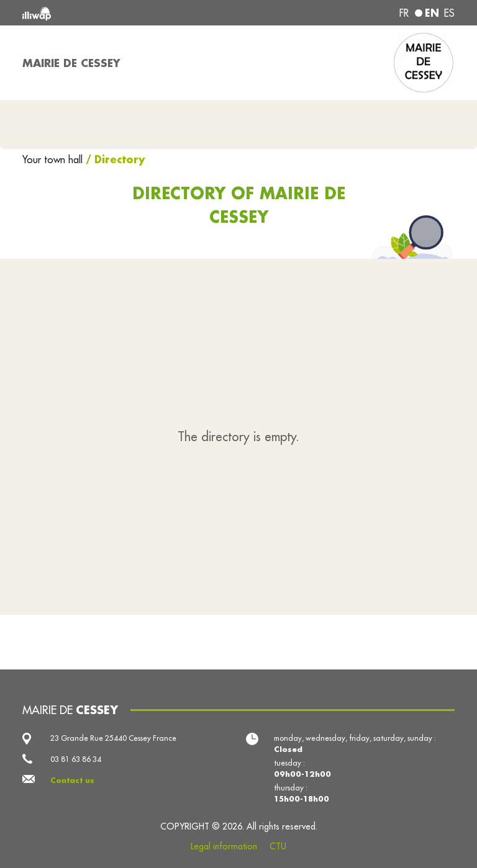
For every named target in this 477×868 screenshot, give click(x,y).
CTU (278, 846)
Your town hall (54, 159)
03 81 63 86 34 (76, 759)
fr (404, 13)
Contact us (72, 780)
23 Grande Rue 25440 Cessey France (113, 738)
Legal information (224, 846)
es (449, 13)
